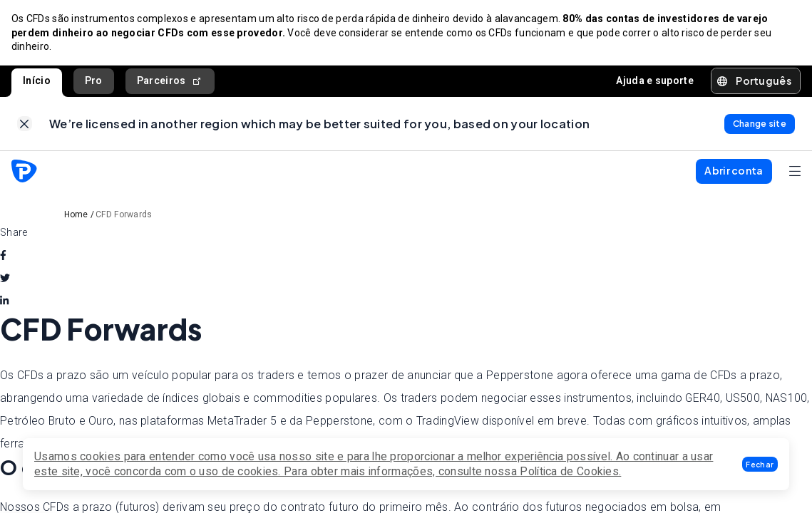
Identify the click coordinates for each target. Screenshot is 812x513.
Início (37, 81)
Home (76, 215)
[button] (760, 464)
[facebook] (3, 256)
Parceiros (170, 81)
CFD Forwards (124, 215)
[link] (25, 124)
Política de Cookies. (570, 471)
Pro (94, 81)
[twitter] (5, 279)
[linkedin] (4, 301)
